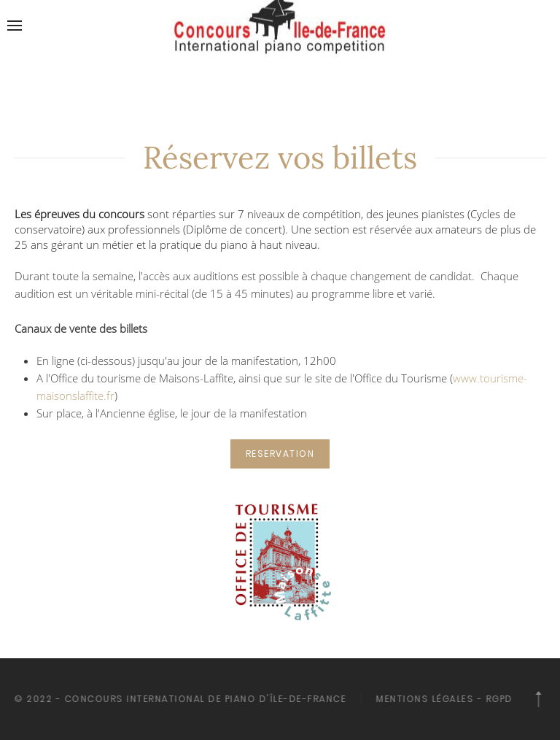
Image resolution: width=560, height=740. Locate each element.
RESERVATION (280, 454)
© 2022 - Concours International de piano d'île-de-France (179, 699)
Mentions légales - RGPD (443, 699)
